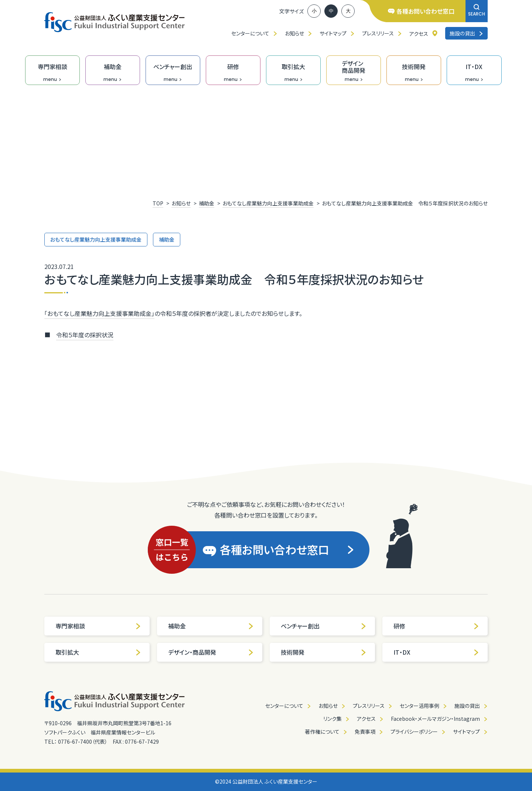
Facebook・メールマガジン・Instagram (435, 719)
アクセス (419, 34)
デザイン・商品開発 (211, 652)
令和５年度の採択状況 (85, 335)
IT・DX (436, 652)
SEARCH (477, 11)
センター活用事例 (420, 706)
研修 (436, 626)
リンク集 (332, 719)
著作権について (322, 732)
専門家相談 (98, 626)
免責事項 (365, 732)
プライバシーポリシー (414, 732)
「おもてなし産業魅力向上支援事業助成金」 (99, 313)
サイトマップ (333, 33)
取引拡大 (98, 652)
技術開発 (324, 652)
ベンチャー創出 (324, 626)
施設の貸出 (466, 33)
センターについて (250, 33)
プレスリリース (378, 33)
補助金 (211, 626)
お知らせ (294, 33)
